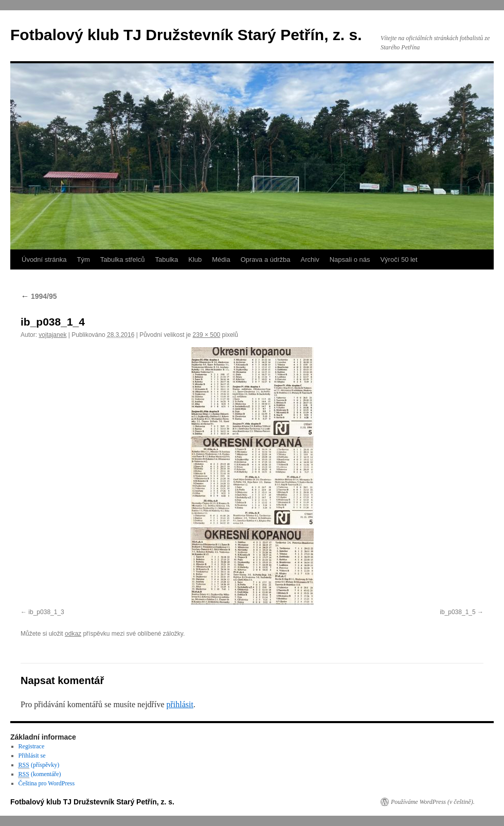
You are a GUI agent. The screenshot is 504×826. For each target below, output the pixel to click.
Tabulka (166, 259)
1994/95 (39, 296)
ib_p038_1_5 (457, 612)
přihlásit (179, 704)
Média (221, 259)
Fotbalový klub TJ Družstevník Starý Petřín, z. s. (186, 35)
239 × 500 (207, 335)
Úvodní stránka (44, 259)
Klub (195, 259)
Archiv (310, 259)
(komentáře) (40, 774)
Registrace (32, 746)
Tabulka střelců (123, 259)
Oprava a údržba (266, 259)
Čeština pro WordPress (47, 783)
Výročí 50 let (399, 259)
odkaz (73, 634)
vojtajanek (52, 335)
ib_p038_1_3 (46, 612)
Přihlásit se (32, 756)
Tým (83, 259)
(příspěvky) (39, 765)
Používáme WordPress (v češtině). (433, 802)
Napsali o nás (350, 259)
